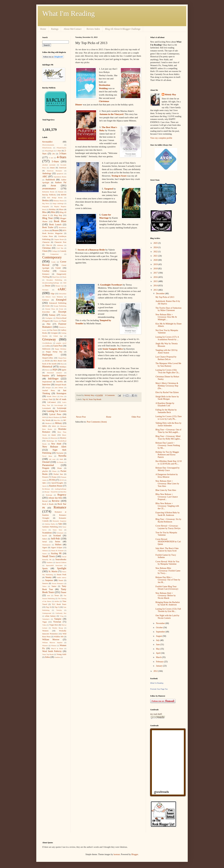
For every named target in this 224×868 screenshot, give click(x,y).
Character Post (60, 242)
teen (49, 595)
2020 (156, 260)
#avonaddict (47, 142)
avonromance (49, 188)
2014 (156, 286)
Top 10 (85, 399)
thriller (57, 601)
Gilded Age (58, 336)
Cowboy (46, 271)
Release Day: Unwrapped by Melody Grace (168, 469)
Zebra (47, 657)
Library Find (47, 399)
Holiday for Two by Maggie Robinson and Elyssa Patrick (167, 455)
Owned (46, 462)
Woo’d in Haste (57, 648)
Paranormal (48, 465)
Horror (47, 370)
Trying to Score (119, 176)
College (54, 251)
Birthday (52, 209)
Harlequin (47, 355)
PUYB (52, 480)
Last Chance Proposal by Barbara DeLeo (166, 358)
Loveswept (62, 408)
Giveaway (49, 339)
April (158, 653)
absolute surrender (49, 165)
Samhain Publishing (50, 527)
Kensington (61, 393)
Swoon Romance (58, 583)
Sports (45, 568)
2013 (156, 290)
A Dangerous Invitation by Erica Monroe (167, 476)
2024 (156, 247)
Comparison (55, 254)
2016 (156, 277)
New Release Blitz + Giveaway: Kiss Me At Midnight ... (166, 317)
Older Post (136, 417)
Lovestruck (47, 408)
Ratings (55, 29)
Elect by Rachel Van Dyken (167, 392)
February (160, 662)
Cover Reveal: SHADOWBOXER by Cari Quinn (168, 542)
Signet (45, 548)
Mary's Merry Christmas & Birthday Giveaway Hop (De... (167, 386)
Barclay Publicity (49, 195)
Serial (44, 542)
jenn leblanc (59, 387)
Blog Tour (48, 218)
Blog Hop (58, 215)
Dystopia (45, 290)
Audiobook (50, 180)
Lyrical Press (55, 414)
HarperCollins (48, 358)
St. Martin (53, 571)
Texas (57, 595)
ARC (45, 176)
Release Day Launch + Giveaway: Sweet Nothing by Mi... (168, 445)
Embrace (46, 300)
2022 (156, 252)
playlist (45, 471)
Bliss (44, 212)
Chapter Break (59, 239)
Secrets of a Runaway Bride (91, 250)
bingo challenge (58, 203)
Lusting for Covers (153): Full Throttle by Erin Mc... (168, 610)
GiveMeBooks (47, 343)
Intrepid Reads (61, 385)
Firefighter (49, 318)
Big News (46, 203)
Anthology (47, 173)
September (161, 632)
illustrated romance (54, 373)
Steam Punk (61, 575)
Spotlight (62, 568)
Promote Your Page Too (159, 689)
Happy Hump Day (54, 352)
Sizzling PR (56, 553)
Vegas (45, 622)
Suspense (49, 580)
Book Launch (55, 225)
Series (58, 542)
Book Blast (60, 221)
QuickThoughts (57, 483)
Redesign (49, 495)
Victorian (57, 622)
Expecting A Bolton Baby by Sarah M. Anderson (168, 514)
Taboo (44, 586)
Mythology (50, 441)
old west (52, 459)
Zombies (57, 657)
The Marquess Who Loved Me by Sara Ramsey (168, 365)
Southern (49, 562)
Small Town (49, 556)
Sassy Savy (57, 530)
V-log (62, 616)
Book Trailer (48, 227)
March (159, 657)
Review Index (93, 29)
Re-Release (46, 489)
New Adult (56, 444)
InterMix (60, 382)
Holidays (63, 367)
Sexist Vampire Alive (113, 349)
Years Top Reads (95, 399)
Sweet (61, 580)
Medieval (48, 423)
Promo (54, 477)
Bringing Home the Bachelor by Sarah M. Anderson (168, 604)
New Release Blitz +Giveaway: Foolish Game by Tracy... (168, 571)
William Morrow (51, 640)
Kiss (62, 396)
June (158, 645)
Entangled (61, 300)
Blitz (53, 212)
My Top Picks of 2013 (165, 297)
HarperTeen (62, 358)
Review (56, 501)
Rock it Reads (48, 504)
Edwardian (63, 294)
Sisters (45, 554)
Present (45, 477)
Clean (45, 251)
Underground (47, 613)
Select (45, 539)
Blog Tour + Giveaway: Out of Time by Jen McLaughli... (168, 431)
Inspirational (47, 382)
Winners (45, 645)
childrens (60, 245)
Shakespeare (46, 545)
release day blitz (55, 498)
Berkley (46, 201)
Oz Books (60, 462)
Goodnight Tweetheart (111, 285)
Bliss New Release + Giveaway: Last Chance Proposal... (167, 497)
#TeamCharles (61, 148)
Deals (64, 277)
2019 (156, 264)
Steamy (48, 577)
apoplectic (60, 174)
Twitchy (59, 610)
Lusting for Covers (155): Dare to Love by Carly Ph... (169, 418)
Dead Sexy (56, 277)
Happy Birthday (61, 349)
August (159, 636)
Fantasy (52, 315)
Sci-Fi (45, 536)
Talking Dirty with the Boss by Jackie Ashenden (168, 424)
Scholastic (60, 533)
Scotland (57, 536)
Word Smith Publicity (52, 651)
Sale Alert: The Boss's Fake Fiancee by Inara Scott (167, 550)
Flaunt (64, 321)
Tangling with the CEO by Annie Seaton (167, 351)
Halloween (46, 349)
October (160, 628)
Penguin (46, 468)
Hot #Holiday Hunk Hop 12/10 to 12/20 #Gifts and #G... (169, 462)
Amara (52, 168)
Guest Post (58, 346)
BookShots (63, 227)
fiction (64, 315)
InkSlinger (53, 379)
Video (44, 625)
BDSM (64, 195)
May (158, 649)
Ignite (64, 370)
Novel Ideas (47, 456)
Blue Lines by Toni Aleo (166, 490)
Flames (56, 321)
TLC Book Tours (59, 604)
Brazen (55, 230)
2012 (156, 671)
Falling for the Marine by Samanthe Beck (166, 411)
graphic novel (61, 343)
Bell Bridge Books (55, 198)
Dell (65, 283)
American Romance (54, 171)
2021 (156, 256)
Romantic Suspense (59, 521)
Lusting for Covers (56, 411)
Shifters (58, 545)
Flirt (49, 324)
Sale (60, 524)
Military (58, 423)
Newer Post (81, 417)
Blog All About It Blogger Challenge (123, 29)
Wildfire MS (59, 637)
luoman (117, 854)
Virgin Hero (54, 625)
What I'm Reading (69, 13)
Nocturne (60, 453)
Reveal (45, 501)
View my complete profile (161, 138)
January (159, 666)
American (63, 168)
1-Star (59, 151)
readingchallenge (61, 489)
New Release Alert (54, 447)
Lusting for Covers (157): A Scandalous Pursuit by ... (167, 338)
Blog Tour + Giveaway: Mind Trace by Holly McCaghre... (168, 438)
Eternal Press (50, 309)
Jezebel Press (49, 391)
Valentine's (46, 619)
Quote (44, 486)
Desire (48, 286)
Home (43, 29)
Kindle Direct (52, 396)
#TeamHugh (49, 151)
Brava (47, 230)
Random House (56, 486)
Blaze (61, 209)
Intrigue (48, 387)
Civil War (60, 248)
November (161, 623)
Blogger (135, 854)
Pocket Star (58, 474)
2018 (156, 269)
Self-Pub (55, 539)
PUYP (62, 480)
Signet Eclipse (57, 548)
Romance (60, 507)
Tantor (54, 586)
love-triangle (59, 405)
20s (54, 154)
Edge (53, 294)
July (158, 640)
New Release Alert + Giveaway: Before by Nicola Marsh (166, 596)
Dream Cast (60, 286)
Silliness (45, 551)
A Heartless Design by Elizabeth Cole (165, 404)
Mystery (63, 438)
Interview (46, 385)
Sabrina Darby (50, 524)
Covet (58, 268)
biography (46, 206)
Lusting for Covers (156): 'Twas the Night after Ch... (168, 371)
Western (45, 631)
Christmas (47, 248)
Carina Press (48, 236)
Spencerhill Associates (54, 565)
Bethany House (59, 201)
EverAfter (46, 312)
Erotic (48, 306)
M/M (44, 417)
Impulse (46, 376)
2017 (156, 273)
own (61, 459)
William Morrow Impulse (52, 642)
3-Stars (63, 153)
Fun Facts (53, 330)
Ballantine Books (48, 192)
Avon (53, 185)
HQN (55, 370)
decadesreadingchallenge (51, 283)
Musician (54, 438)
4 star (51, 158)
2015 (156, 281)
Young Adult (61, 654)
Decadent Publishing (54, 280)
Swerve (45, 583)
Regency (62, 495)
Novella (62, 456)
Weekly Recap (57, 628)
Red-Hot (63, 492)
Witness (54, 645)
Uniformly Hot (61, 613)
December (161, 294)
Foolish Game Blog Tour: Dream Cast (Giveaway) (167, 588)
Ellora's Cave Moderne (54, 297)
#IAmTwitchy (47, 148)
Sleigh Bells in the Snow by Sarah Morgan (167, 398)
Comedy (63, 251)
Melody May (170, 95)
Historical (47, 367)
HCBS (47, 361)
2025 (156, 243)
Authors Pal (61, 182)
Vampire (58, 619)
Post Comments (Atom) (97, 422)
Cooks (53, 262)
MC (65, 420)
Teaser (64, 592)
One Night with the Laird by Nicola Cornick (167, 617)
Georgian (54, 333)
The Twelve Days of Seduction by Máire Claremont (168, 309)
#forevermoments (48, 145)
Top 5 (57, 607)
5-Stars (55, 161)
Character (46, 242)
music (54, 435)
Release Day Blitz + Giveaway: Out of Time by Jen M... (168, 580)
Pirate (60, 468)
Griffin (47, 346)
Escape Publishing (60, 306)
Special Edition (61, 562)
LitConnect (52, 402)
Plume (54, 471)
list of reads (61, 399)
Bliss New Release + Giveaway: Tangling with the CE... (167, 506)
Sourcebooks (61, 559)
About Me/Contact (73, 29)
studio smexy (62, 577)
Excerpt (62, 312)
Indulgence (62, 376)
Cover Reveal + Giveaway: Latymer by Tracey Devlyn (168, 527)
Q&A (44, 483)
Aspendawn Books (60, 177)
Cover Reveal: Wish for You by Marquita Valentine (167, 563)
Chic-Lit (49, 245)
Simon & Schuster (57, 551)
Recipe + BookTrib (51, 492)
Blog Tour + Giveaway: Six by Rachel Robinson (168, 520)
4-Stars (62, 157)
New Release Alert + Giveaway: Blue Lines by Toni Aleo (167, 484)
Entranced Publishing (58, 303)
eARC (62, 289)
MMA (54, 426)
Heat (62, 364)
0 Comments (110, 395)
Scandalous (47, 533)
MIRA (45, 426)
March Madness (54, 417)
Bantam (61, 192)
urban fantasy (50, 616)
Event (61, 309)
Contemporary (52, 257)
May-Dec (57, 420)
